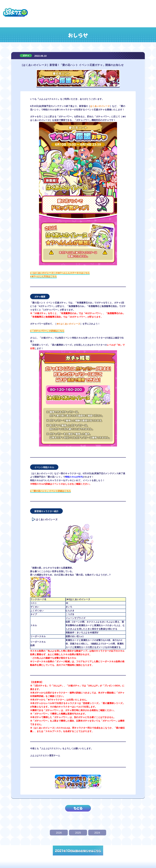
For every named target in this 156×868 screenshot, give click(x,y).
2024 (97, 833)
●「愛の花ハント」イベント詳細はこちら (51, 491)
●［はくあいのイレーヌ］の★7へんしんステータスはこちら (60, 273)
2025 (78, 833)
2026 (59, 833)
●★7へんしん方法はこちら (43, 276)
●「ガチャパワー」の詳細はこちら (47, 331)
